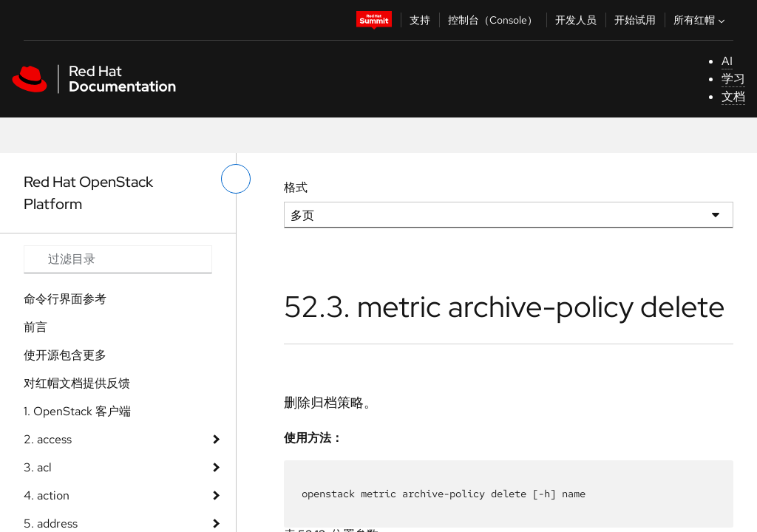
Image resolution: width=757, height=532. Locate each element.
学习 (733, 79)
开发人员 (576, 20)
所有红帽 (701, 20)
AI (727, 61)
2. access (48, 439)
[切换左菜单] (236, 179)
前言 (35, 327)
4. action (47, 495)
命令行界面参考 (65, 299)
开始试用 (635, 20)
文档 (733, 96)
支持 (420, 20)
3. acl (38, 467)
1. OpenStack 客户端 (77, 411)
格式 (296, 187)
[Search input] (118, 259)
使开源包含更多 (65, 355)
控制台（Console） (493, 20)
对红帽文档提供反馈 (77, 383)
